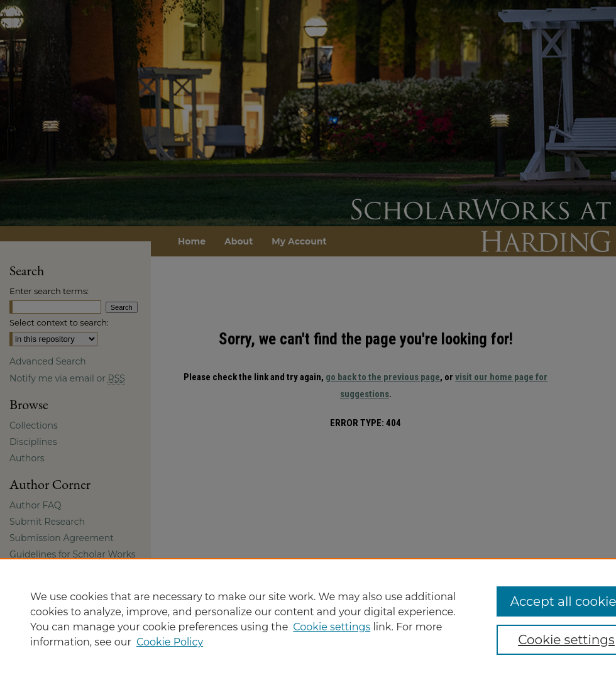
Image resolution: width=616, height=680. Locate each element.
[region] (308, 619)
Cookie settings (332, 627)
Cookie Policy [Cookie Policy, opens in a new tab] (170, 642)
